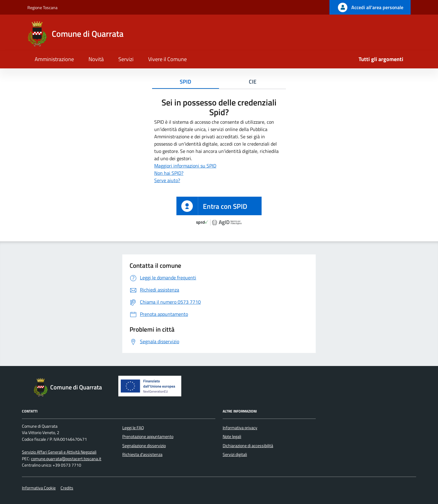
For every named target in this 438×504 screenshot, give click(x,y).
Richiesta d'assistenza (142, 454)
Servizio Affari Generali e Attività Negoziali (59, 452)
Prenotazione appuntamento (148, 437)
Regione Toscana (42, 7)
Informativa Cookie (39, 488)
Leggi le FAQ (133, 428)
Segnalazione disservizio (144, 446)
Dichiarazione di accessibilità (248, 446)
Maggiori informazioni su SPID (185, 166)
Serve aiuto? (167, 180)
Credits (67, 488)
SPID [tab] (186, 82)
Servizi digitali (235, 454)
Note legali (232, 437)
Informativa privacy (240, 428)
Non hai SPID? (169, 173)
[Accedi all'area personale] (370, 7)
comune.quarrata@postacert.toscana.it (66, 459)
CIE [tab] (253, 82)
